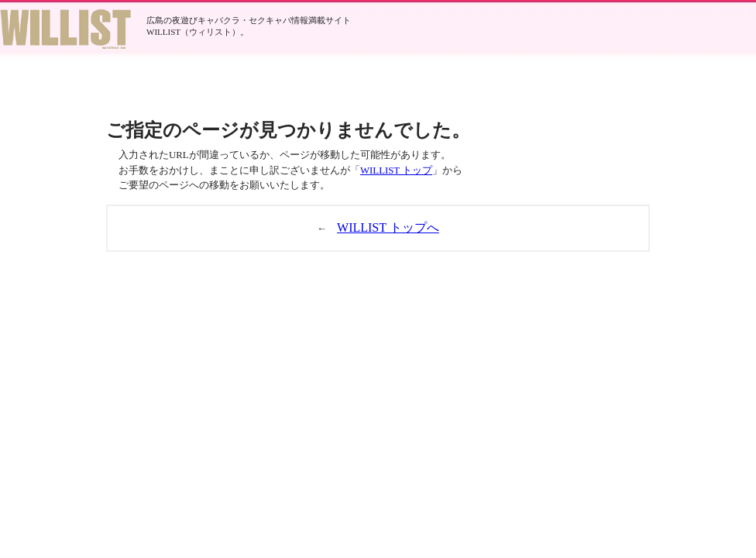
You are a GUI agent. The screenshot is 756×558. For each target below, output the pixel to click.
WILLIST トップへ (388, 227)
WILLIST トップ (396, 170)
